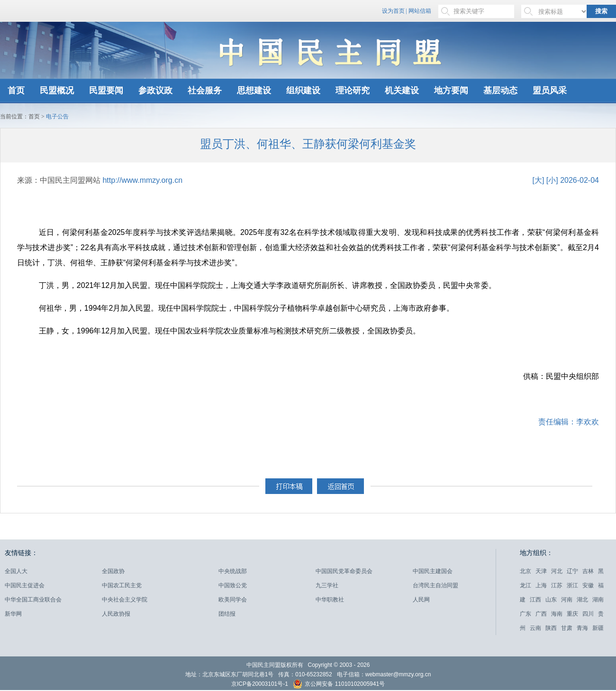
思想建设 (254, 90)
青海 (582, 628)
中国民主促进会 (25, 585)
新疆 (598, 628)
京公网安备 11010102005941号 (339, 685)
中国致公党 (233, 585)
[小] (552, 180)
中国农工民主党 (122, 585)
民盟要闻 (106, 90)
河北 (557, 571)
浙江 (572, 585)
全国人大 (16, 571)
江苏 (557, 585)
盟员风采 (550, 90)
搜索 (601, 11)
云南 (535, 628)
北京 (525, 571)
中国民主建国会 (433, 571)
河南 (567, 600)
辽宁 (572, 571)
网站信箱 (420, 11)
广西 (541, 614)
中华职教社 (330, 600)
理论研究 (353, 90)
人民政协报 (116, 614)
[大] (538, 180)
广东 (525, 614)
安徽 (588, 585)
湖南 (598, 600)
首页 (16, 90)
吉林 (588, 571)
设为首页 (393, 11)
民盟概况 (57, 90)
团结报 (227, 614)
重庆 (572, 614)
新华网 (13, 614)
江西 (535, 600)
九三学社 (327, 585)
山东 (551, 600)
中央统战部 (233, 571)
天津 (541, 571)
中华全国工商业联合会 (33, 600)
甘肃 (567, 628)
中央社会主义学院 (125, 600)
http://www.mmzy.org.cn (142, 180)
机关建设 (402, 90)
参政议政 (155, 90)
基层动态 (500, 90)
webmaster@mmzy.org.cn (398, 674)
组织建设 (303, 90)
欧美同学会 (233, 600)
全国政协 (113, 571)
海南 (557, 614)
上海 (541, 585)
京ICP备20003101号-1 (260, 684)
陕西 (551, 628)
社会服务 (205, 90)
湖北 (582, 600)
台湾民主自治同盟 (435, 585)
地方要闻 (451, 90)
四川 (588, 614)
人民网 (421, 600)
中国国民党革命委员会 (344, 571)
